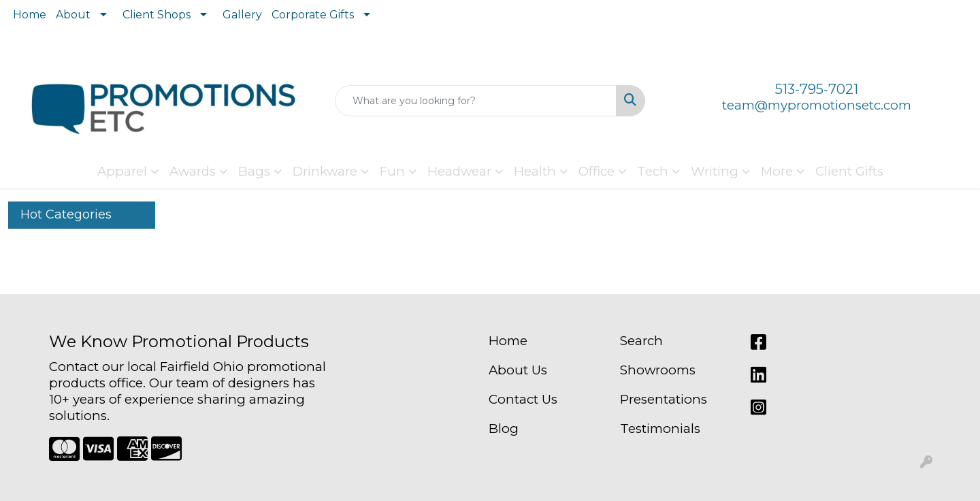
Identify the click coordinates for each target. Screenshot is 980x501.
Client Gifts (849, 171)
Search (641, 341)
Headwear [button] (459, 171)
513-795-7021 (817, 89)
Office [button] (597, 171)
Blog (504, 429)
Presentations (664, 399)
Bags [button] (254, 171)
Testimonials (660, 429)
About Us (518, 370)
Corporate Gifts (313, 15)
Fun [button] (392, 171)
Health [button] (535, 171)
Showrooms (658, 370)
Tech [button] (653, 171)
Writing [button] (715, 171)
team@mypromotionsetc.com (817, 105)
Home (30, 15)
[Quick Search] (476, 101)
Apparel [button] (122, 171)
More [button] (777, 171)
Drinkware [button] (325, 171)
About (73, 15)
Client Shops (157, 15)
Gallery (242, 15)
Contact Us (523, 399)
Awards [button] (193, 171)
